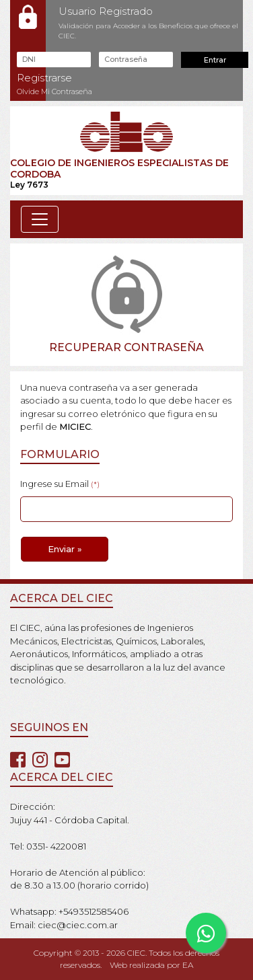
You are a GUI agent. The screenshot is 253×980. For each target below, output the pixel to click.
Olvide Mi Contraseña (55, 91)
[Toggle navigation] (40, 219)
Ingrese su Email (60, 484)
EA (188, 965)
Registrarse (44, 78)
